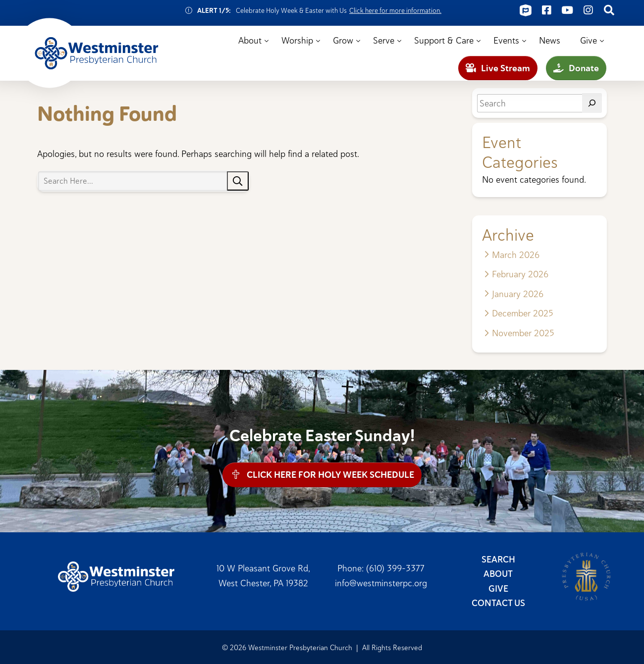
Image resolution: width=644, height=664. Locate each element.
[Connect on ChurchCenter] (526, 10)
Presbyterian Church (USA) (586, 576)
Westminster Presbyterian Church (97, 53)
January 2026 (518, 294)
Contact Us (498, 603)
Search (498, 559)
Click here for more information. (395, 10)
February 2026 (520, 274)
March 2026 (516, 255)
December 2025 (522, 313)
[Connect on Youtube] (567, 10)
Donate (576, 68)
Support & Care (444, 40)
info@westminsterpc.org (381, 582)
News (550, 40)
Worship (297, 40)
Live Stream (498, 68)
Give (589, 40)
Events (506, 40)
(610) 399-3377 (395, 568)
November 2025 (523, 333)
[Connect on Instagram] (588, 10)
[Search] (592, 103)
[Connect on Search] (609, 10)
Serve (384, 40)
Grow (343, 40)
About (250, 40)
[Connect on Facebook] (546, 10)
